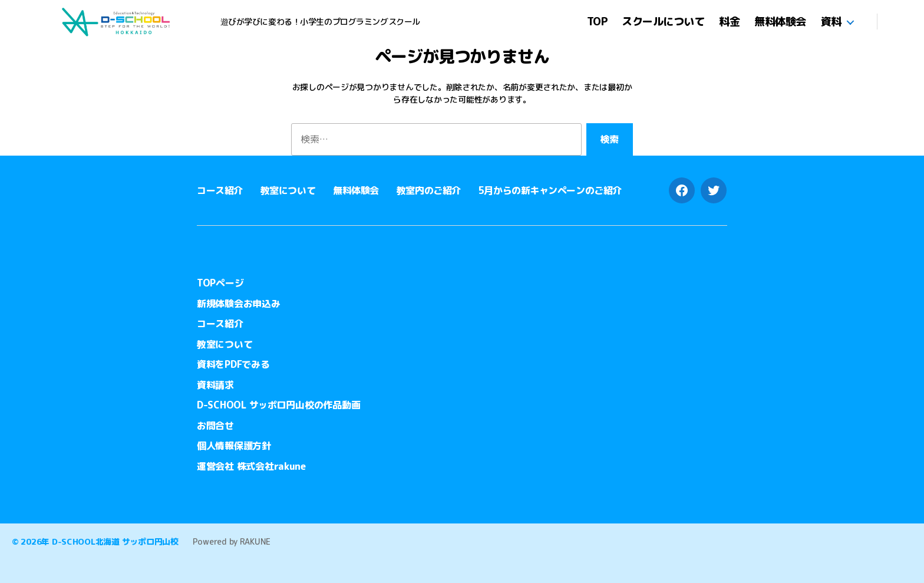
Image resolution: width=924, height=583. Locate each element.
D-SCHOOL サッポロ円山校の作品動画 (278, 405)
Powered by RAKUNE (232, 541)
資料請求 (215, 385)
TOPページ (220, 283)
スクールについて (663, 22)
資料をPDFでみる (233, 364)
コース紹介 (220, 190)
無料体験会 (780, 22)
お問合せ (215, 426)
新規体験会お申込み (239, 304)
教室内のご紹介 (429, 190)
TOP (597, 22)
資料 (831, 22)
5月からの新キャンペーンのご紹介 (550, 190)
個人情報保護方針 (234, 446)
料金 (729, 22)
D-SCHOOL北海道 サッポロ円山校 (115, 541)
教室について (288, 190)
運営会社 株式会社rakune (251, 466)
